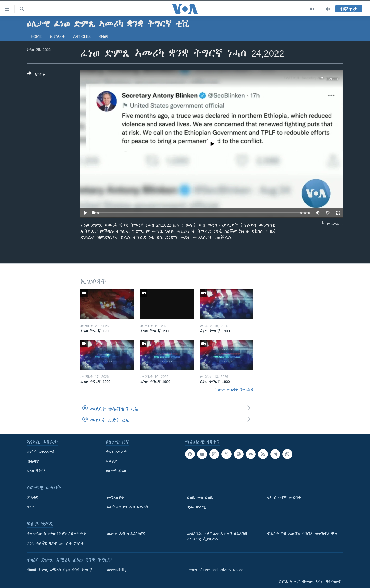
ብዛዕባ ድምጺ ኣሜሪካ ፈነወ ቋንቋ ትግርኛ (59, 570)
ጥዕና (30, 507)
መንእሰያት (115, 498)
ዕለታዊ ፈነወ (116, 471)
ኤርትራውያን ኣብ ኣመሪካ (127, 507)
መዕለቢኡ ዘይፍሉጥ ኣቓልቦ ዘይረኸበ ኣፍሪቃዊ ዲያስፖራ (217, 536)
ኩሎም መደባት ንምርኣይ (234, 390)
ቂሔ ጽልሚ (196, 507)
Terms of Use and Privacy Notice (215, 570)
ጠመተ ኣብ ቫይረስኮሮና (126, 534)
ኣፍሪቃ (112, 461)
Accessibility (117, 570)
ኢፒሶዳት (57, 36)
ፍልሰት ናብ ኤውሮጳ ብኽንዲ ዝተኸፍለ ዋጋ (302, 534)
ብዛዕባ (104, 36)
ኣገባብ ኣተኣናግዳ (41, 452)
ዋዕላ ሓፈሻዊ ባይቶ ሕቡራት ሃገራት (55, 543)
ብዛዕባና (33, 461)
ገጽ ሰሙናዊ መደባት (284, 498)
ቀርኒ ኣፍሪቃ (116, 452)
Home (36, 36)
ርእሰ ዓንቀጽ (37, 471)
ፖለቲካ (33, 498)
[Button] (36, 75)
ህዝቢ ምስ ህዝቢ (200, 498)
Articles (82, 36)
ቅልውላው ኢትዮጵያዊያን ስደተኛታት (56, 534)
